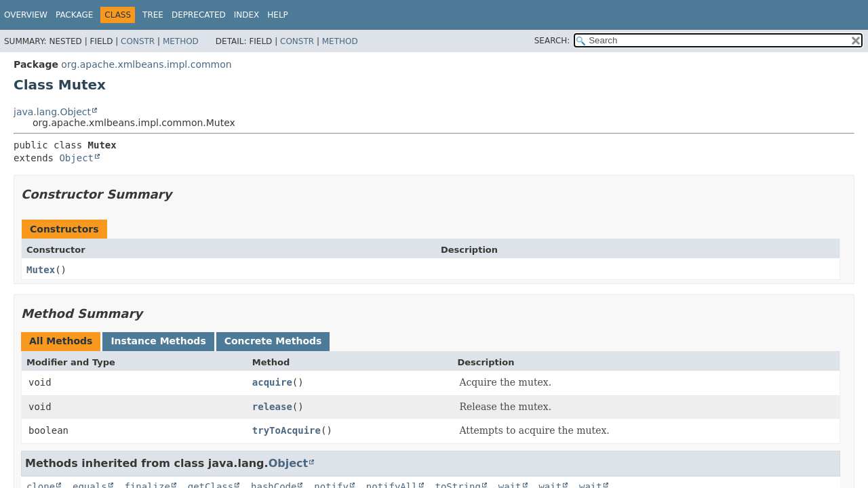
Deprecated (199, 15)
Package (74, 15)
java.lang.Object (52, 112)
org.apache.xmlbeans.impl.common (146, 64)
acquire (272, 382)
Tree (153, 15)
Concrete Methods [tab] (273, 341)
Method (181, 41)
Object (76, 158)
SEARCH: (552, 41)
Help (278, 15)
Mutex (41, 270)
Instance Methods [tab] (158, 341)
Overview (26, 15)
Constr (138, 41)
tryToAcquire (287, 430)
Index (247, 15)
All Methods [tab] (61, 341)
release (272, 407)
